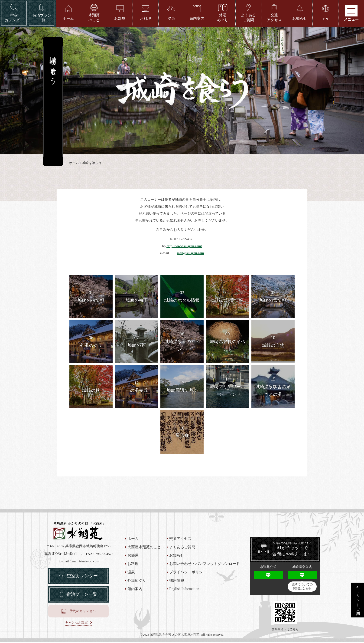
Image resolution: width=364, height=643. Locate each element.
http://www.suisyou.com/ (184, 247)
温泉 (131, 573)
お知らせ (177, 557)
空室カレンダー (82, 577)
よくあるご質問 (182, 548)
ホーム (74, 164)
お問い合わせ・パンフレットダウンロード (205, 565)
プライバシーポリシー (188, 573)
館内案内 (135, 590)
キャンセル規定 (76, 626)
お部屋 (133, 557)
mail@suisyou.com (190, 254)
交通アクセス (180, 540)
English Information (184, 590)
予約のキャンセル (83, 614)
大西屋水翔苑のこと (144, 548)
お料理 (133, 565)
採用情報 (177, 582)
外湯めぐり (137, 582)
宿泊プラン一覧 (82, 597)
